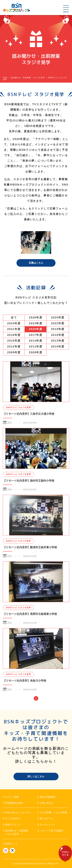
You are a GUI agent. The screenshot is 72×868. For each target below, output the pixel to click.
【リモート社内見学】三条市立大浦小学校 (29, 414)
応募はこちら (36, 263)
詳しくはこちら (36, 776)
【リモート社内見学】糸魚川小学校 (25, 681)
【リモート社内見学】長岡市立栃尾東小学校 (30, 614)
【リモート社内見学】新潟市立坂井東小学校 (30, 547)
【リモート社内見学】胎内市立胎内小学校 (29, 481)
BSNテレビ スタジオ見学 (19, 407)
